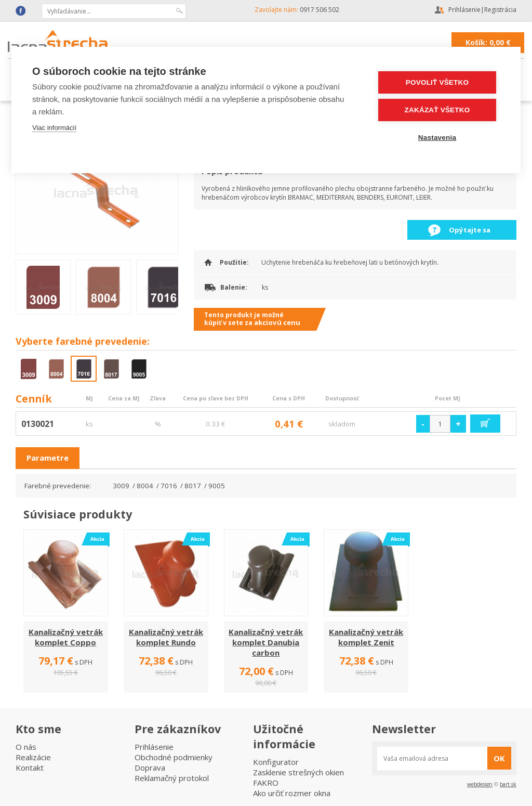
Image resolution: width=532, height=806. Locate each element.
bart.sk (508, 784)
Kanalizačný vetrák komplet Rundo (166, 637)
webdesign (480, 784)
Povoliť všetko (437, 82)
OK (499, 758)
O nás (26, 747)
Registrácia (500, 10)
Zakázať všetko (437, 110)
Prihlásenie (464, 10)
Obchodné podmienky (174, 757)
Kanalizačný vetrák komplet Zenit (366, 637)
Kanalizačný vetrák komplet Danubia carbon (266, 642)
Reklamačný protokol (172, 778)
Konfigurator (276, 762)
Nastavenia (437, 138)
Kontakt (30, 768)
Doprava (150, 768)
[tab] (48, 458)
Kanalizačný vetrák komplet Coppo (66, 637)
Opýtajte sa (470, 230)
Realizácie (33, 757)
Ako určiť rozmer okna (292, 793)
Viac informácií (54, 128)
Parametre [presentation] (48, 458)
